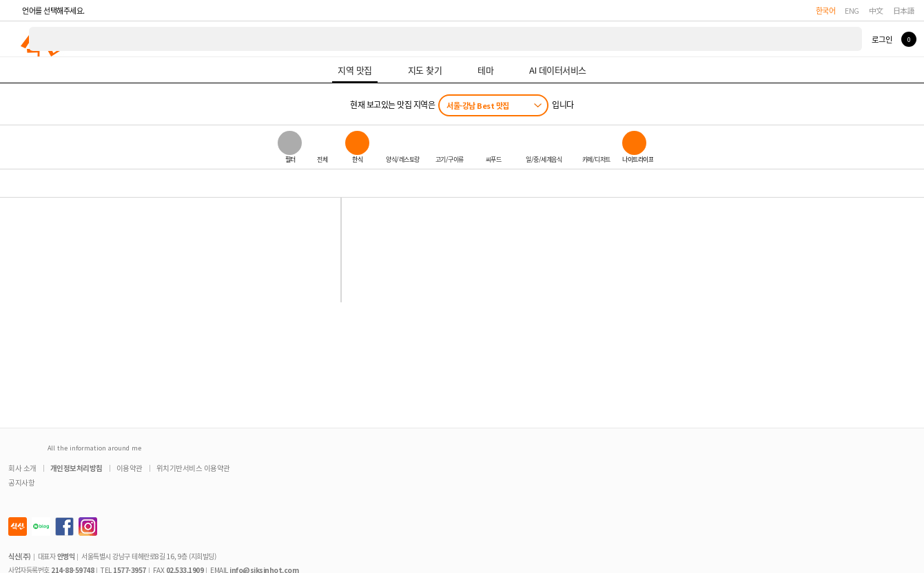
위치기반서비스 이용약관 (193, 468)
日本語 (904, 10)
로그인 (882, 39)
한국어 (826, 10)
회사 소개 (22, 468)
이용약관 (130, 468)
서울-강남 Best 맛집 (478, 105)
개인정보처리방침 (76, 468)
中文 (876, 10)
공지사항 (21, 482)
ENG (852, 10)
